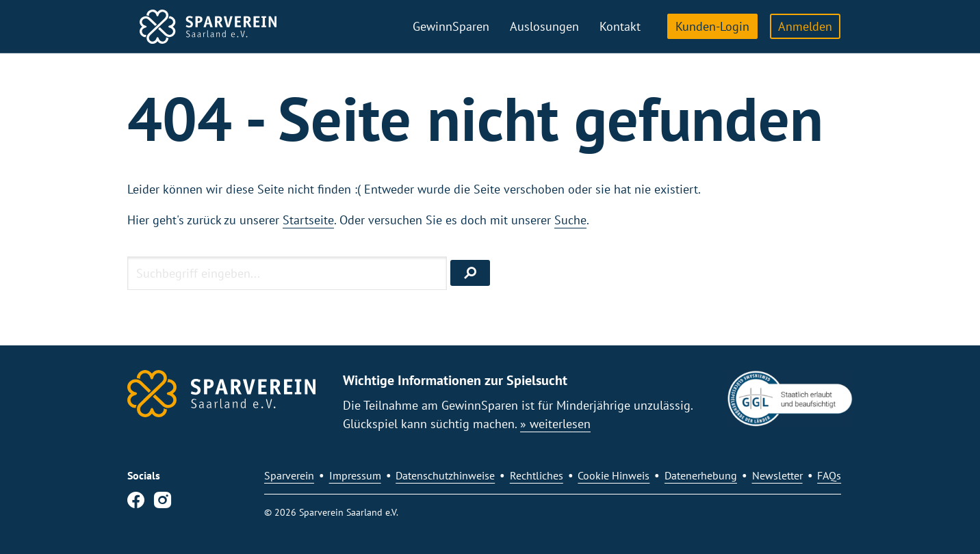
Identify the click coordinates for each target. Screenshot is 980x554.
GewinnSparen (451, 26)
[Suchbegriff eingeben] (287, 273)
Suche (570, 220)
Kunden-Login (712, 26)
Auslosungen (544, 26)
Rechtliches (537, 475)
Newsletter (777, 475)
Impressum (355, 475)
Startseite (308, 220)
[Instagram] (163, 503)
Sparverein (289, 475)
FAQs (829, 475)
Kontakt (620, 26)
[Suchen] (470, 273)
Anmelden (805, 26)
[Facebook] (136, 503)
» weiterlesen (555, 424)
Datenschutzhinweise (445, 475)
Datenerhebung (701, 475)
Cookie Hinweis (614, 475)
